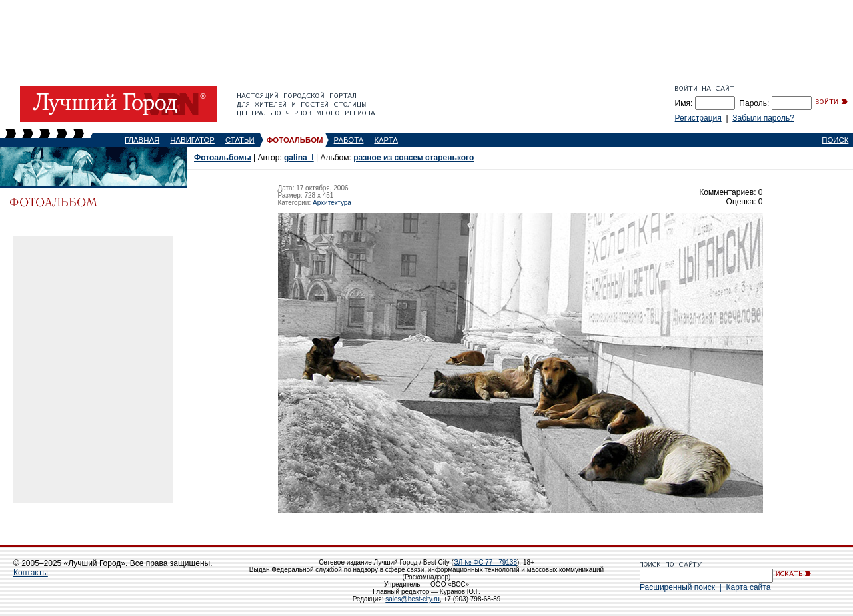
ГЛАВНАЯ (142, 140)
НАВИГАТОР (192, 140)
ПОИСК (835, 140)
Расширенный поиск (677, 587)
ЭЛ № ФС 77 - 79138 (485, 562)
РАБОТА (349, 140)
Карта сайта (748, 587)
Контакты (31, 573)
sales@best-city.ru (413, 599)
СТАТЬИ (240, 140)
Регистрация (698, 118)
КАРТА (386, 140)
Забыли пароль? (763, 118)
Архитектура (332, 203)
